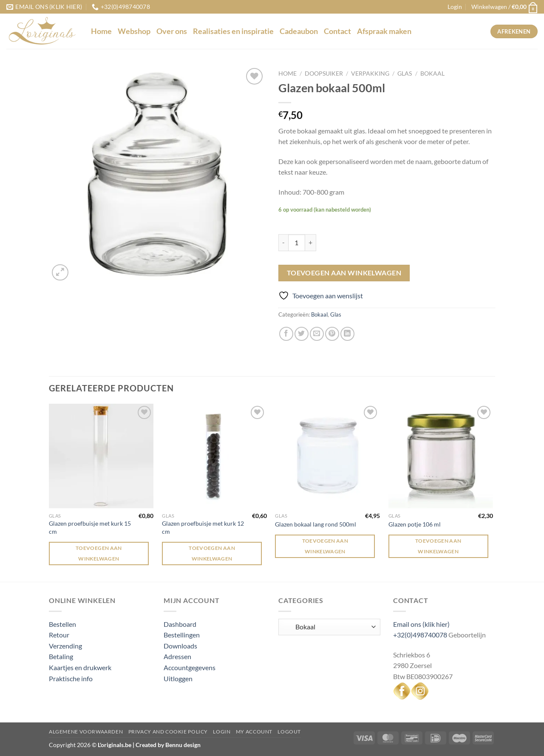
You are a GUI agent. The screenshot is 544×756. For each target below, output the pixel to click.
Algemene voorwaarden (86, 732)
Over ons (172, 31)
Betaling (61, 656)
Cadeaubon (299, 31)
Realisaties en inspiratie (233, 31)
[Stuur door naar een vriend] (317, 334)
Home (101, 31)
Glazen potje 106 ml (415, 524)
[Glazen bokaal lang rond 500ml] (327, 456)
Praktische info (71, 678)
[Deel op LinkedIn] (347, 334)
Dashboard (180, 624)
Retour (59, 635)
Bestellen (62, 624)
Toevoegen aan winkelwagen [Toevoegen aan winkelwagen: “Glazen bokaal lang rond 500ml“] (325, 546)
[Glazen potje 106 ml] (441, 456)
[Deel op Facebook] (286, 334)
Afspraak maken (384, 31)
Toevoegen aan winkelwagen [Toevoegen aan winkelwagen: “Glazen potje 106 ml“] (438, 546)
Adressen (177, 656)
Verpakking (370, 74)
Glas (405, 74)
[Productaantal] (297, 243)
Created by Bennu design (167, 745)
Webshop (134, 31)
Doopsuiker (324, 74)
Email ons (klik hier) (421, 624)
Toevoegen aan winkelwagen (344, 273)
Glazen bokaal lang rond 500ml (316, 524)
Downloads (180, 646)
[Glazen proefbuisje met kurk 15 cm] (101, 456)
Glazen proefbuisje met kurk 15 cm (90, 527)
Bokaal (432, 74)
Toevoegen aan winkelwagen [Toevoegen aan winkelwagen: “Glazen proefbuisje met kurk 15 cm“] (99, 553)
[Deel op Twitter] (302, 334)
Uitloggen (178, 678)
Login (222, 732)
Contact (337, 31)
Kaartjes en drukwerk (80, 667)
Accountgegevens (190, 667)
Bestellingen (182, 635)
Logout (289, 732)
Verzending (65, 646)
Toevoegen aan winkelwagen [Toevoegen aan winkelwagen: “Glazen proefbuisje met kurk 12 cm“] (212, 553)
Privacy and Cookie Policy (168, 732)
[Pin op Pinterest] (332, 334)
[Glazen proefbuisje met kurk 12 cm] (214, 456)
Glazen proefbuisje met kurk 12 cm (203, 527)
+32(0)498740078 (420, 635)
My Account (254, 732)
